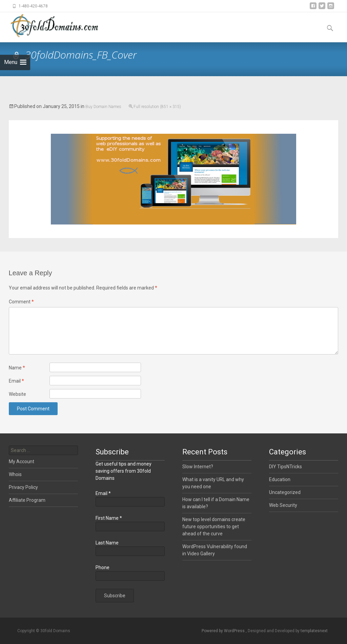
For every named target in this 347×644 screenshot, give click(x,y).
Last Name (107, 543)
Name (17, 368)
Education (280, 479)
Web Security (283, 505)
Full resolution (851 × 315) (157, 107)
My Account (22, 461)
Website (17, 394)
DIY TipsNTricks (285, 467)
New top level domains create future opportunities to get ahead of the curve (214, 527)
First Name (109, 518)
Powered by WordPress (224, 631)
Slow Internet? (198, 467)
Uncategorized (285, 492)
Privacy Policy (23, 487)
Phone (103, 567)
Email (16, 381)
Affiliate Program (27, 500)
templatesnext (314, 631)
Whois (15, 474)
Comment (21, 302)
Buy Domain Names (103, 107)
